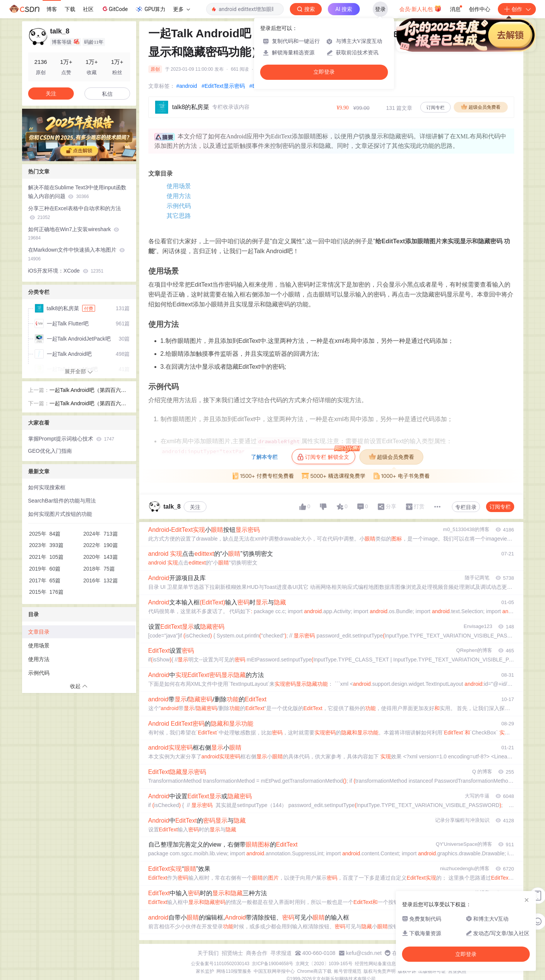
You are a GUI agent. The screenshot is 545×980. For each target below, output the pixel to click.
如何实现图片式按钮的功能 (60, 514)
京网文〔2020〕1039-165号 (324, 964)
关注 (195, 507)
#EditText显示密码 (223, 86)
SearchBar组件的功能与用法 (62, 501)
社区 (88, 9)
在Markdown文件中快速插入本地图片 (76, 254)
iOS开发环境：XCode (66, 271)
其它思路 (179, 216)
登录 (380, 9)
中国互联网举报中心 (274, 971)
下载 (70, 9)
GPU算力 (150, 9)
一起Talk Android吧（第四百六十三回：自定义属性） (88, 391)
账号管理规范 (348, 971)
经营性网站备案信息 (375, 964)
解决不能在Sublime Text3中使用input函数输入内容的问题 (77, 192)
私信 (107, 94)
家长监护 (205, 971)
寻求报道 (281, 953)
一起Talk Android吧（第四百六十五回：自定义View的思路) (88, 404)
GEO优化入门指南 (50, 451)
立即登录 (324, 72)
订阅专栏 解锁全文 (326, 455)
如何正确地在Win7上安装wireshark (74, 234)
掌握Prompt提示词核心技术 (71, 439)
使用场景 (179, 186)
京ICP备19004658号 (272, 964)
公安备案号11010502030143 (220, 964)
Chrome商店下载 (314, 971)
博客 (52, 9)
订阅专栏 (435, 108)
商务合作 (257, 953)
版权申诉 (407, 971)
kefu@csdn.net (364, 953)
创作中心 (480, 9)
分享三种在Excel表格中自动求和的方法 (75, 213)
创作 (517, 9)
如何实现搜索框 (47, 487)
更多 (181, 9)
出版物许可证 (432, 971)
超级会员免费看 (481, 107)
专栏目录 (466, 507)
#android (187, 86)
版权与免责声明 (380, 971)
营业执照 (457, 971)
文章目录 (39, 632)
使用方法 (179, 196)
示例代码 (179, 206)
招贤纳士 (232, 953)
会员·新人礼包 (420, 8)
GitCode (114, 9)
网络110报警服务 (234, 971)
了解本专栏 (264, 457)
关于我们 (208, 953)
